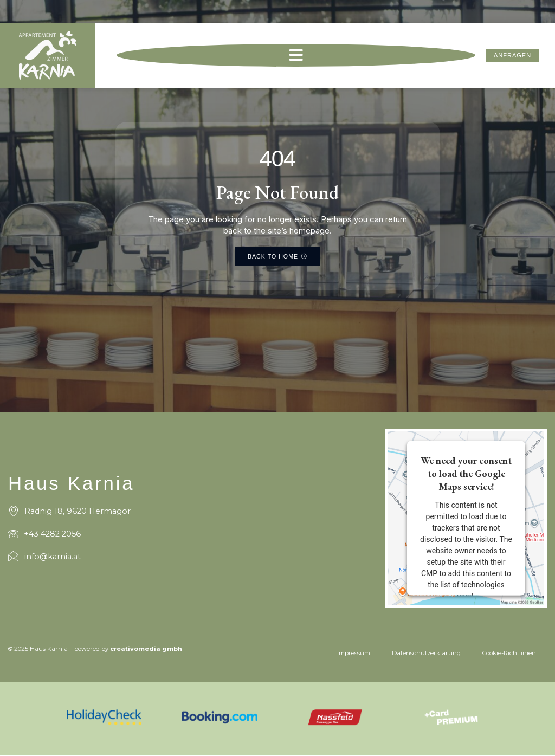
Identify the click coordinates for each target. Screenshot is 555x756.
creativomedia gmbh (146, 649)
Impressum (354, 653)
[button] (296, 57)
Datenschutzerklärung (426, 653)
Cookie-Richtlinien (509, 653)
